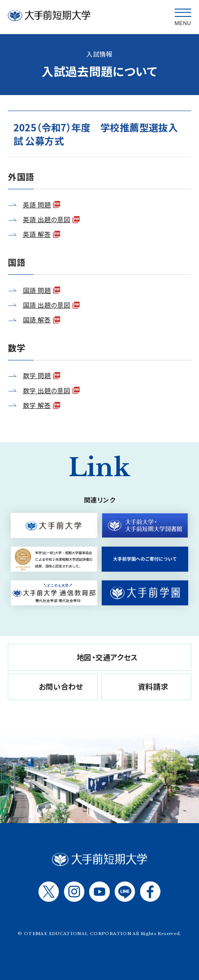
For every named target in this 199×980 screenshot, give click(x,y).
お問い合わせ (61, 686)
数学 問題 (37, 375)
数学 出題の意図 (47, 390)
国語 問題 (37, 290)
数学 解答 (37, 405)
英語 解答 (37, 234)
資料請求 (153, 686)
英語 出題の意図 (47, 219)
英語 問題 (37, 205)
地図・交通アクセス (107, 657)
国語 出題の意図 (47, 305)
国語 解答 (37, 320)
